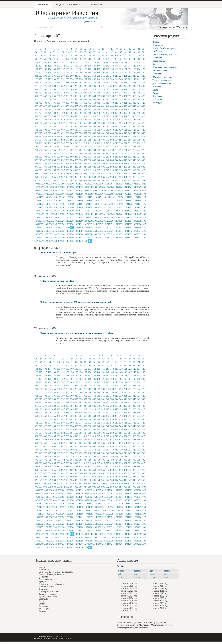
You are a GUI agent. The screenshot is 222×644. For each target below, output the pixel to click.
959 (72, 177)
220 (121, 76)
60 (76, 56)
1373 (134, 231)
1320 (121, 224)
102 (41, 62)
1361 (81, 231)
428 (45, 106)
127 (41, 66)
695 (121, 140)
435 (76, 106)
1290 (99, 221)
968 (112, 177)
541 (103, 120)
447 (130, 106)
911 (81, 170)
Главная (43, 5)
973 (134, 177)
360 (76, 96)
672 (130, 137)
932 (63, 174)
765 (99, 150)
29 (50, 52)
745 (121, 147)
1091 (103, 194)
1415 (99, 238)
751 (36, 150)
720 (121, 143)
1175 (143, 204)
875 (143, 163)
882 (63, 167)
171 (125, 69)
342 (108, 93)
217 (108, 76)
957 (63, 177)
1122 (130, 197)
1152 (41, 204)
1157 (63, 204)
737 (85, 147)
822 (130, 157)
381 (59, 99)
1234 (72, 214)
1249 (139, 214)
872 (130, 163)
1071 (126, 190)
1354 (50, 231)
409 (72, 103)
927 (41, 174)
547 (130, 120)
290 (99, 86)
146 (125, 66)
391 (103, 99)
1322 (130, 224)
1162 (85, 204)
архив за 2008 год (160, 598)
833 (68, 160)
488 (90, 113)
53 (45, 56)
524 (139, 116)
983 (68, 180)
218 (112, 76)
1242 (108, 214)
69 (117, 56)
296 (125, 86)
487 (85, 113)
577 (41, 126)
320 (121, 89)
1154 (50, 204)
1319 (117, 224)
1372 (130, 231)
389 (94, 99)
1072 (130, 190)
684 (72, 140)
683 (68, 140)
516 (103, 116)
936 (81, 174)
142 (108, 66)
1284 (72, 221)
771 (125, 150)
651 (36, 137)
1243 (112, 214)
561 (81, 123)
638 (90, 133)
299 (139, 86)
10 (76, 49)
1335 (77, 228)
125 (143, 62)
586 (81, 126)
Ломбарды (157, 103)
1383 (68, 234)
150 (143, 66)
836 (81, 160)
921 (125, 170)
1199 (139, 207)
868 (112, 163)
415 (99, 103)
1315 (99, 224)
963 (90, 177)
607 (63, 130)
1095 (121, 194)
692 (108, 140)
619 (117, 130)
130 (54, 66)
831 (59, 160)
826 (36, 160)
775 (143, 150)
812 (85, 157)
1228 (45, 214)
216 (103, 76)
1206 (59, 211)
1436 (81, 241)
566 (103, 123)
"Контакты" (68, 638)
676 (36, 140)
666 (103, 137)
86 (81, 59)
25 (143, 49)
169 (117, 69)
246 (125, 79)
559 (72, 123)
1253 (45, 217)
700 (143, 140)
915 (99, 170)
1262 (85, 217)
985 (76, 180)
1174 (139, 204)
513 (90, 116)
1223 (134, 211)
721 (125, 143)
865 (99, 163)
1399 (139, 234)
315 (99, 89)
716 (103, 143)
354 (50, 96)
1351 (36, 231)
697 (130, 140)
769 (117, 150)
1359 (72, 231)
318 (112, 89)
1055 (54, 190)
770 (121, 150)
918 (112, 170)
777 (41, 153)
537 (85, 120)
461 (81, 110)
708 (68, 143)
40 (99, 52)
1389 (94, 234)
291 (103, 86)
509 (72, 116)
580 (54, 126)
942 (108, 174)
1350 (143, 228)
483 (68, 113)
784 (72, 153)
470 (121, 110)
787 (85, 153)
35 (76, 52)
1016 (103, 184)
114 (94, 62)
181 (59, 72)
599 (139, 126)
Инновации (158, 45)
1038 (90, 187)
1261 (81, 217)
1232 (63, 214)
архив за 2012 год (160, 588)
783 (68, 153)
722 (130, 143)
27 (41, 52)
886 (81, 167)
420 (121, 103)
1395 (121, 234)
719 (117, 143)
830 (54, 160)
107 (63, 62)
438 (90, 106)
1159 (72, 204)
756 (59, 150)
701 (36, 143)
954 (50, 177)
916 (103, 170)
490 (99, 113)
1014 (94, 184)
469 (117, 110)
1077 (41, 194)
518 (112, 116)
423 (134, 103)
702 (41, 143)
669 (117, 137)
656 (59, 137)
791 (103, 153)
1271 (126, 217)
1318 (112, 224)
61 (81, 56)
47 (130, 52)
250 (143, 79)
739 (94, 147)
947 (130, 174)
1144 (117, 201)
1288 (90, 221)
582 (63, 126)
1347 (130, 228)
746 (125, 147)
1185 (77, 207)
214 (94, 76)
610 (76, 130)
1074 (139, 190)
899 (139, 167)
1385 (77, 234)
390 (99, 99)
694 (117, 140)
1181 (59, 207)
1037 (85, 187)
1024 (139, 184)
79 (50, 59)
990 (99, 180)
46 (125, 52)
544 (117, 120)
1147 (130, 201)
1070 (121, 190)
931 (59, 174)
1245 (121, 214)
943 (112, 174)
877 (41, 167)
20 (121, 49)
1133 (68, 201)
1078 (45, 194)
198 (134, 72)
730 (54, 147)
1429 (50, 241)
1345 (121, 228)
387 (85, 99)
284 (72, 86)
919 (117, 170)
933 (68, 174)
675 (143, 137)
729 (50, 147)
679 (50, 140)
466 (103, 110)
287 (85, 86)
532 (63, 120)
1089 (94, 194)
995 (121, 180)
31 (59, 52)
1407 (63, 238)
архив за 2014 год (160, 584)
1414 (94, 238)
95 (121, 59)
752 (41, 150)
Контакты (97, 5)
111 (81, 62)
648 (134, 133)
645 (121, 133)
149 (139, 66)
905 (54, 170)
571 (125, 123)
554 (50, 123)
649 (139, 133)
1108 (68, 197)
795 (121, 153)
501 (36, 116)
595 (121, 126)
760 (76, 150)
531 (59, 120)
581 (59, 126)
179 (50, 72)
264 (94, 83)
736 (81, 147)
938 (90, 174)
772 (130, 150)
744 (117, 147)
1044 (117, 187)
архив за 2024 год (129, 588)
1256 (59, 217)
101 (36, 62)
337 (85, 93)
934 (72, 174)
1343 (112, 228)
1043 (112, 187)
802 (41, 157)
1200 (143, 207)
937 (85, 174)
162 (85, 69)
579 (50, 126)
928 (45, 174)
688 (90, 140)
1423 (134, 238)
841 (103, 160)
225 (143, 76)
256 (59, 83)
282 (63, 86)
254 (50, 83)
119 (116, 62)
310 (76, 89)
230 (54, 79)
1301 (36, 224)
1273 (134, 217)
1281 (59, 221)
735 (76, 147)
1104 (50, 197)
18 (112, 49)
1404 (50, 238)
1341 (103, 228)
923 (134, 170)
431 (59, 106)
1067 (108, 190)
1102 (41, 197)
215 (99, 76)
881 (59, 167)
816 (103, 157)
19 (117, 49)
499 (139, 113)
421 (125, 103)
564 (94, 123)
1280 (54, 221)
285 (76, 86)
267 (108, 83)
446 (125, 106)
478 (45, 113)
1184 (72, 207)
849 (139, 160)
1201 (36, 211)
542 (108, 120)
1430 (54, 241)
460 (76, 110)
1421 (126, 238)
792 (108, 153)
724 (139, 143)
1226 (36, 214)
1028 (45, 187)
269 (117, 83)
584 (72, 126)
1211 (81, 211)
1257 (63, 217)
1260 (77, 217)
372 (130, 96)
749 (139, 147)
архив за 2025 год (129, 586)
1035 (77, 187)
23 (134, 49)
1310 (77, 224)
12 (85, 49)
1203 (45, 211)
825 (143, 157)
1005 (54, 184)
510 (76, 116)
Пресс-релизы (159, 61)
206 (59, 76)
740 (99, 147)
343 (112, 93)
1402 (41, 238)
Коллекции (158, 100)
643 (112, 133)
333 (68, 93)
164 (94, 69)
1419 (117, 238)
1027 (41, 187)
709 (72, 143)
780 (54, 153)
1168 (112, 204)
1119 (117, 197)
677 (41, 140)
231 (59, 79)
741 (103, 147)
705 (54, 143)
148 (134, 66)
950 (143, 174)
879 (50, 167)
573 (134, 123)
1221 (126, 211)
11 (81, 49)
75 (143, 56)
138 (90, 66)
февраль (137, 571)
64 (94, 56)
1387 (85, 234)
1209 (72, 211)
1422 (130, 238)
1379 (50, 234)
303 (45, 89)
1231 (59, 214)
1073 (134, 190)
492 (108, 113)
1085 (77, 194)
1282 (63, 221)
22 (130, 49)
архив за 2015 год (129, 611)
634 (72, 133)
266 (103, 83)
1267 (108, 217)
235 (76, 79)
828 (45, 160)
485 (76, 113)
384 (72, 99)
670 (121, 137)
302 (41, 89)
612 (85, 130)
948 (134, 174)
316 (103, 89)
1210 (77, 211)
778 (45, 153)
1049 (139, 187)
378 (45, 99)
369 (117, 96)
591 (103, 126)
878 (45, 167)
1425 (143, 238)
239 (94, 79)
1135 (77, 201)
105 (54, 62)
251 (36, 83)
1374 (139, 231)
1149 (139, 201)
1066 (103, 190)
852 (41, 163)
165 (99, 69)
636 (81, 133)
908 (68, 170)
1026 (36, 187)
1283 (68, 221)
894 (117, 167)
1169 (117, 204)
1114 (94, 197)
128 (45, 66)
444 (117, 106)
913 (90, 170)
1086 (81, 194)
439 (94, 106)
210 (76, 76)
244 (117, 79)
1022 (130, 184)
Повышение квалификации (165, 67)
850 (143, 160)
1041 (103, 187)
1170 (121, 204)
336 (81, 93)
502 (41, 116)
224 (139, 76)
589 (94, 126)
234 (72, 79)
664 (94, 137)
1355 (54, 231)
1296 (126, 221)
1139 (94, 201)
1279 (50, 221)
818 (112, 157)
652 (41, 137)
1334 (72, 228)
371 (125, 96)
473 (134, 110)
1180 (54, 207)
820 (121, 157)
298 (134, 86)
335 (76, 93)
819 (117, 157)
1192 (108, 207)
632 (63, 133)
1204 (50, 211)
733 (68, 147)
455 (54, 110)
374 (139, 96)
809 (72, 157)
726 (36, 147)
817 (108, 157)
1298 (134, 221)
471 (125, 110)
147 (130, 66)
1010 (77, 184)
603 (45, 130)
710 (76, 143)
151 (36, 69)
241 (103, 79)
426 (36, 106)
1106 (59, 197)
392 (108, 99)
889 (94, 167)
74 (139, 56)
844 (117, 160)
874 (139, 163)
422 (130, 103)
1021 (126, 184)
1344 (117, 228)
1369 (117, 231)
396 (125, 99)
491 (103, 113)
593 (112, 126)
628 (45, 133)
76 (36, 59)
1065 (99, 190)
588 (90, 126)
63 (90, 56)
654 (50, 137)
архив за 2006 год (160, 603)
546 (125, 120)
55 (54, 56)
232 (63, 79)
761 (81, 150)
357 (63, 96)
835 (76, 160)
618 (112, 130)
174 (139, 69)
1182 (63, 207)
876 (36, 167)
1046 (126, 187)
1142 (108, 201)
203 (45, 76)
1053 (45, 190)
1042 (108, 187)
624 (139, 130)
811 (81, 157)
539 (94, 120)
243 (112, 79)
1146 (126, 201)
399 (139, 99)
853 (45, 163)
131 (59, 66)
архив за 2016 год (129, 608)
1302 (41, 224)
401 (36, 103)
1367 (108, 231)
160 (76, 69)
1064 (94, 190)
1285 (77, 221)
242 (108, 79)
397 (130, 99)
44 (117, 52)
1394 (117, 234)
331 (59, 93)
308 (68, 89)
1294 (117, 221)
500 (143, 113)
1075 (143, 190)
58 (68, 56)
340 (99, 93)
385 (76, 99)
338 (90, 93)
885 (76, 167)
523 (134, 116)
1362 (85, 231)
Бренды (156, 64)
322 (130, 89)
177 (41, 72)
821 (125, 157)
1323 (134, 224)
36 (81, 52)
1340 (99, 228)
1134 (72, 201)
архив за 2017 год (129, 606)
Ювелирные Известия (67, 13)
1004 (50, 184)
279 (50, 86)
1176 (36, 207)
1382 (63, 234)
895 (121, 167)
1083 (68, 194)
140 (99, 66)
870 (121, 163)
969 (117, 177)
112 (85, 62)
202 (41, 76)
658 (68, 137)
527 (41, 120)
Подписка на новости (70, 5)
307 (63, 89)
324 (139, 89)
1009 (72, 184)
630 (54, 133)
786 (81, 153)
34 (72, 52)
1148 (134, 201)
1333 (68, 228)
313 (90, 89)
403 (45, 103)
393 (112, 99)
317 (108, 89)
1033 (68, 187)
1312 (85, 224)
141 (103, 66)
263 (90, 83)
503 (45, 116)
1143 (112, 201)
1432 (63, 241)
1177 (41, 207)
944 (117, 174)
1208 (68, 211)
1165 (99, 204)
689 (94, 140)
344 (117, 93)
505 (54, 116)
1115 (99, 197)
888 (90, 167)
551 (36, 123)
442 (108, 106)
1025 (143, 184)
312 (85, 89)
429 (50, 106)
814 (94, 157)
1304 (50, 224)
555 (54, 123)
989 (94, 180)
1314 (94, 224)
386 (81, 99)
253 (45, 83)
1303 (45, 224)
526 (36, 120)
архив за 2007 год (160, 601)
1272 (130, 217)
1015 (99, 184)
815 (99, 157)
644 (117, 133)
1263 (90, 217)
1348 (134, 228)
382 (63, 99)
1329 (50, 228)
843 (112, 160)
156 (59, 69)
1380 (54, 234)
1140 (99, 201)
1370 (121, 231)
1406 (59, 238)
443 (112, 106)
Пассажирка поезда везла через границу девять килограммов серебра (77, 333)
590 (99, 126)
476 (36, 113)
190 (99, 72)
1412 (85, 238)
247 (130, 79)
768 (112, 150)
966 (103, 177)
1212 (85, 211)
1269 (117, 217)
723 (134, 143)
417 (108, 103)
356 (59, 96)
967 (108, 177)
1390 (99, 234)
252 (41, 83)
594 (117, 126)
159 (72, 69)
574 (139, 123)
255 (54, 83)
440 (99, 106)
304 (50, 89)
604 (50, 130)
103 (45, 62)
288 (90, 86)
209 (72, 76)
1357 (63, 231)
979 (50, 180)
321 (125, 89)
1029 (50, 187)
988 (90, 180)
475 (143, 110)
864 (94, 163)
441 (103, 106)
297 (130, 86)
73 (134, 56)
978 (45, 180)
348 (134, 93)
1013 (90, 184)
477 (41, 113)
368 (112, 96)
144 (117, 66)
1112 (85, 197)
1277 (41, 221)
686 (81, 140)
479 (50, 113)
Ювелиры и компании (163, 77)
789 (94, 153)
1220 (121, 211)
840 (99, 160)
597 (130, 126)
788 (90, 153)
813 (90, 157)
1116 (103, 197)
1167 (108, 204)
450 (143, 106)
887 (85, 167)
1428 (45, 241)
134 (72, 66)
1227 (41, 214)
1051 (36, 190)
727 (41, 147)
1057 (63, 190)
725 (143, 143)
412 (85, 103)
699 (139, 140)
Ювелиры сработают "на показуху (58, 253)
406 (59, 103)
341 (103, 93)
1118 (112, 197)
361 (81, 96)
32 (63, 52)
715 (99, 143)
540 (99, 120)
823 (134, 157)
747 (130, 147)
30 (54, 52)
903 (45, 170)
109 (72, 62)
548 (134, 120)
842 (108, 160)
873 (134, 163)
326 (36, 93)
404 (50, 103)
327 (41, 93)
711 (81, 143)
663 (90, 137)
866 (103, 163)
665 (99, 137)
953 (45, 177)
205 (54, 76)
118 (112, 62)
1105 (54, 197)
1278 (45, 221)
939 (94, 174)
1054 (50, 190)
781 (59, 153)
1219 (117, 211)
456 (59, 110)
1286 (81, 221)
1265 (99, 217)
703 (45, 143)
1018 (112, 184)
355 (54, 96)
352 (41, 96)
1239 (94, 214)
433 (68, 106)
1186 (81, 207)
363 (90, 96)
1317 (108, 224)
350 (143, 93)
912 (85, 170)
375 (143, 96)
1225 (143, 211)
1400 (143, 234)
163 (90, 69)
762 (85, 150)
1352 (41, 231)
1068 (112, 190)
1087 (85, 194)
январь (121, 571)
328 (45, 93)
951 (36, 177)
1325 (143, 224)
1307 (63, 224)
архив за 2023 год (129, 591)
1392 (108, 234)
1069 (117, 190)
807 (63, 157)
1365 (99, 231)
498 (134, 113)
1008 (68, 184)
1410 (77, 238)
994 (117, 180)
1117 (108, 197)
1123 (134, 197)
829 (50, 160)
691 (103, 140)
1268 (112, 217)
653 (45, 137)
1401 (36, 238)
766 (103, 150)
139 (94, 66)
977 (41, 180)
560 (76, 123)
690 (99, 140)
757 (63, 150)
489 (94, 113)
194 (117, 72)
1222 (130, 211)
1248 (134, 214)
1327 (41, 228)
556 (59, 123)
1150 (143, 201)
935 (76, 174)
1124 (139, 197)
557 (63, 123)
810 (76, 157)
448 (134, 106)
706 (59, 143)
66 (103, 56)
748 (134, 147)
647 (130, 133)
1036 (81, 187)
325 (143, 89)
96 (125, 59)
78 (45, 59)
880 (54, 167)
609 (72, 130)
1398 (134, 234)
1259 (72, 217)
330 (54, 93)
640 (99, 133)
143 (112, 66)
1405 (54, 238)
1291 (103, 221)
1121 (126, 197)
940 (99, 174)
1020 (121, 184)
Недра (155, 90)
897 (130, 167)
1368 (112, 231)
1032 (63, 187)
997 (130, 180)
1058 (68, 190)
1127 (41, 201)
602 (41, 130)
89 (94, 59)
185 (76, 72)
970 (121, 177)
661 (81, 137)
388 (90, 99)
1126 (36, 201)
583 (68, 126)
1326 (36, 228)
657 (63, 137)
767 (108, 150)
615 (99, 130)
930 (54, 174)
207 (63, 76)
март (151, 571)
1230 (54, 214)
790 (99, 153)
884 (72, 167)
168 (112, 69)
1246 (126, 214)
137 (85, 66)
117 (108, 62)
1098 (134, 194)
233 (68, 79)
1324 (139, 224)
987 (85, 180)
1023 (134, 184)
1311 (81, 224)
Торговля (157, 74)
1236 (81, 214)
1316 (103, 224)
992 (108, 180)
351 (36, 96)
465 (99, 110)
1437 (85, 241)
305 (54, 89)
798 (134, 153)
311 (81, 89)
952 (41, 177)
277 (41, 86)
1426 (36, 241)
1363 (90, 231)
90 (99, 59)
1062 (85, 190)
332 (63, 93)
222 (130, 76)
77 (41, 59)
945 (121, 174)
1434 (72, 241)
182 (63, 72)
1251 (36, 217)
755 (54, 150)
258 (68, 83)
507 (63, 116)
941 (103, 174)
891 (103, 167)
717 (108, 143)
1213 (90, 211)
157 (63, 69)
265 (99, 83)
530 (54, 120)
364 (94, 96)
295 (121, 86)
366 (103, 96)
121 (125, 62)
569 (117, 123)
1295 (121, 221)
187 (85, 72)
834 (72, 160)
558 (68, 123)
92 (108, 59)
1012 (85, 184)
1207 (63, 211)
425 (143, 103)
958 (68, 177)
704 (50, 143)
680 (54, 140)
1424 (139, 238)
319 (117, 89)
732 (63, 147)
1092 (108, 194)
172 (130, 69)
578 (45, 126)
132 (63, 66)
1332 (63, 228)
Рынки (156, 93)
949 (139, 174)
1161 (81, 204)
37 (85, 52)
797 (130, 153)
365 (99, 96)
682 (63, 140)
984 (72, 180)
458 (68, 110)
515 (99, 116)
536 (81, 120)
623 (134, 130)
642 (108, 133)
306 (59, 89)
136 (81, 66)
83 (68, 59)
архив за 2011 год (160, 591)
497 (130, 113)
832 (63, 160)
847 (130, 160)
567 (108, 123)
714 (94, 143)
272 (130, 83)
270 (121, 83)
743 (112, 147)
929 (50, 174)
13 (90, 49)
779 (50, 153)
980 (54, 180)
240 (99, 79)
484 (72, 113)
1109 (72, 197)
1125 (143, 197)
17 (108, 49)
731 (59, 147)
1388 (90, 234)
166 (103, 69)
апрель (167, 571)
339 (94, 93)
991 (103, 180)
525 (143, 116)
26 (36, 52)
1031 (59, 187)
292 (108, 86)
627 (41, 133)
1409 (72, 238)
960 (76, 177)
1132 (63, 201)
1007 (63, 184)
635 (76, 133)
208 (68, 76)
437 (85, 106)
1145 (121, 201)
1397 (130, 234)
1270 (121, 217)
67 (108, 56)
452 (41, 110)
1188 (90, 207)
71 (125, 56)
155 (54, 69)
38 (90, 52)
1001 (36, 184)
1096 (126, 194)
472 (130, 110)
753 (45, 150)
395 (121, 99)
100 (143, 59)
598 (134, 126)
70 (121, 56)
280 (54, 86)
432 (63, 106)
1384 (72, 234)
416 (103, 103)
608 (68, 130)
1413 (90, 238)
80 (54, 59)
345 (121, 93)
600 (143, 126)
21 (125, 49)
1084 (72, 194)
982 (63, 180)
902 (41, 170)
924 (139, 170)
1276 (36, 221)
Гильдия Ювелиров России (165, 54)
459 (72, 110)
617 (108, 130)
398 (134, 99)
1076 (36, 194)
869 (117, 163)
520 (121, 116)
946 (125, 174)
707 (63, 143)
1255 (54, 217)
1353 (45, 231)
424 (139, 103)
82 (63, 59)
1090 (99, 194)
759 (72, 150)
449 (139, 106)
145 (121, 66)
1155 (54, 204)
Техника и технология (163, 80)
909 (72, 170)
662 (85, 137)
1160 (77, 204)
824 (139, 157)
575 (143, 123)
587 (85, 126)
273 (134, 83)
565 (99, 123)
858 (68, 163)
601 (36, 130)
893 (112, 167)
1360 (77, 231)
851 (36, 163)
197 (130, 72)
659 (72, 137)
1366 (103, 231)
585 (76, 126)
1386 (81, 234)
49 (139, 52)
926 (36, 174)
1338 (90, 228)
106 (59, 62)
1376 (36, 234)
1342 (108, 228)
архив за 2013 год (160, 586)
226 (36, 79)
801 (36, 157)
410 (76, 103)
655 (54, 137)
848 (134, 160)
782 (63, 153)
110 (76, 62)
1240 (99, 214)
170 (121, 69)
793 (112, 153)
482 (63, 113)
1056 (59, 190)
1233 (68, 214)
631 (59, 133)
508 (68, 116)
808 (68, 157)
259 (72, 83)
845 (121, 160)
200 (143, 72)
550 (143, 120)
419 (117, 103)
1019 (117, 184)
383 (68, 99)
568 (112, 123)
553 (45, 123)
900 (143, 167)
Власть (156, 42)
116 (103, 62)
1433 (68, 241)
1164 (94, 204)
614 (94, 130)
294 (117, 86)
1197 (130, 207)
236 (81, 79)
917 (108, 170)
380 (54, 99)
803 (45, 157)
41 (103, 52)
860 (76, 163)
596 (125, 126)
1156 (59, 204)
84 (72, 59)
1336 (81, 228)
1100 (143, 194)
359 (72, 96)
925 (143, 170)
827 (41, 160)
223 (134, 76)
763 (90, 150)
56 (59, 56)
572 (130, 123)
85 (76, 59)
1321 (126, 224)
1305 (54, 224)
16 (103, 49)
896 (125, 167)
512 (85, 116)
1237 (85, 214)
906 (59, 170)
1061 (81, 190)
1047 (130, 187)
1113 (90, 197)
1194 (117, 207)
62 (85, 56)
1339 (94, 228)
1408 (68, 238)
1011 (81, 184)
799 (139, 153)
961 (81, 177)
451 (36, 110)
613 (90, 130)
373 (134, 96)
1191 (103, 207)
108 (68, 62)
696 (125, 140)
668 (112, 137)
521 (125, 116)
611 (81, 130)
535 (76, 120)
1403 (45, 238)
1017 (108, 184)
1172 (130, 204)
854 (50, 163)
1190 (99, 207)
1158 (68, 204)
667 (108, 137)
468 (112, 110)
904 (50, 170)
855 (54, 163)
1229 (50, 214)
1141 (103, 201)
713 (90, 143)
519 (117, 116)
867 (108, 163)
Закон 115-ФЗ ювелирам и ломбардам (56, 572)
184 (72, 72)
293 (112, 86)
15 (99, 49)
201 (36, 76)
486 (81, 113)
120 (121, 62)
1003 (45, 184)
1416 (103, 238)
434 (72, 106)
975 (143, 177)
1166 (103, 204)
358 (68, 96)
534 (72, 120)
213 (90, 76)
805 (54, 157)
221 (125, 76)
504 (50, 116)
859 (72, 163)
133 (68, 66)
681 (59, 140)
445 (121, 106)
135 (76, 66)
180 (54, 72)
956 (59, 177)
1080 (54, 194)
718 (112, 143)
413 (90, 103)
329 (50, 93)
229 (50, 79)
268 (112, 83)
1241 (103, 214)
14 (94, 49)
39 (94, 52)
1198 (134, 207)
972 (130, 177)
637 (85, 133)
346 (125, 93)
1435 (77, 241)
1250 (143, 214)
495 (121, 113)
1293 (112, 221)
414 (94, 103)
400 (143, 99)
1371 (126, 231)
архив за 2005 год (160, 606)
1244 (117, 214)
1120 (121, 197)
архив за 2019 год (129, 601)
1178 (45, 207)
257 (63, 83)
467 (108, 110)
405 (54, 103)
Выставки (157, 87)
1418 (112, 238)
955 (54, 177)
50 (143, 52)
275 (143, 83)
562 (85, 123)
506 (59, 116)
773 (134, 150)
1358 (68, 231)
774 (139, 150)
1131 (59, 201)
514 (94, 116)
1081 (59, 194)
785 (76, 153)
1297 (130, 221)
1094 (117, 194)
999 (139, 180)
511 (81, 116)
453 (45, 110)
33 (68, 52)
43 (112, 52)
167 (108, 69)
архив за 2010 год (160, 593)
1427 (41, 241)
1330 (54, 228)
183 (68, 72)
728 (45, 147)
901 (36, 170)
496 (125, 113)
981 (59, 180)
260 (76, 83)
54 (50, 56)
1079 (50, 194)
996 (125, 180)
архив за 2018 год (129, 603)
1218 (112, 211)
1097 (130, 194)
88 (90, 59)
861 (81, 163)
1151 (36, 204)
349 (139, 93)
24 (139, 49)
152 (41, 69)
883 (68, 167)
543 (112, 120)
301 (36, 89)
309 (72, 89)
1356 (59, 231)
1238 (90, 214)
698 (134, 140)
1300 (143, 221)
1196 (126, 207)
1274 (139, 217)
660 (76, 137)
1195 (121, 207)
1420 (121, 238)
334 (72, 93)
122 (130, 62)
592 (108, 126)
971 (125, 177)
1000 (143, 180)
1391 (103, 234)
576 (36, 126)
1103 (45, 197)
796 (125, 153)
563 (90, 123)
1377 (41, 234)
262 (85, 83)
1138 (90, 201)
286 (81, 86)
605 (54, 130)
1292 (108, 221)
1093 (112, 194)
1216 (103, 211)
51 (36, 56)
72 (130, 56)
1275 (143, 217)
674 (139, 137)
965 (99, 177)
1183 (68, 207)
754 (50, 150)
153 (45, 69)
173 (134, 69)
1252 (41, 217)
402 (41, 103)
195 (121, 72)
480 (54, 113)
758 (68, 150)
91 (103, 59)
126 (36, 66)
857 (63, 163)
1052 (41, 190)
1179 (50, 207)
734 (72, 147)
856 (59, 163)
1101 (36, 197)
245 (121, 79)
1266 (103, 217)
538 (90, 120)
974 (139, 177)
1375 (143, 231)
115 (99, 62)
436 (81, 106)
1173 (134, 204)
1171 (126, 204)
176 (36, 72)
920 (121, 170)
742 (108, 147)
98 (134, 59)
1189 (94, 207)
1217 (108, 211)
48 (134, 52)
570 (121, 123)
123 (134, 62)
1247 (130, 214)
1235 (77, 214)
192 (108, 72)
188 (90, 72)
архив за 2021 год (129, 596)
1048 (134, 187)
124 (139, 62)
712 (85, 143)
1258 (68, 217)
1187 (85, 207)
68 (112, 56)
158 (68, 69)
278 (45, 86)
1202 (41, 211)
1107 (63, 197)
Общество (157, 58)
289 (94, 86)
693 (112, 140)
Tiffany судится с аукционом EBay (58, 281)
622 (130, 130)
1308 (68, 224)
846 (125, 160)
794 (117, 153)
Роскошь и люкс (160, 71)
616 (103, 130)
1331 (59, 228)
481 (59, 113)
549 (139, 120)
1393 (112, 234)
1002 (41, 184)
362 (85, 96)
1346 (126, 228)
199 (139, 72)
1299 (139, 221)
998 (134, 180)
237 (85, 79)
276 (36, 86)
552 (41, 123)
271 (125, 83)
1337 (85, 228)
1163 (90, 204)
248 (134, 79)
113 (90, 62)
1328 (45, 228)
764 (94, 150)
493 (112, 113)
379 (50, 99)
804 (50, 157)
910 (76, 170)
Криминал (157, 96)
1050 (143, 187)
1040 (99, 187)
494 (117, 113)
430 (54, 106)
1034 (72, 187)
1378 (45, 234)
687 (85, 140)
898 (134, 167)
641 (103, 133)
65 (99, 56)
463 (90, 110)
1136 (81, 201)
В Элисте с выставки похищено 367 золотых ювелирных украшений (76, 302)
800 (143, 153)
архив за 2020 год (129, 598)
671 (125, 137)
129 (50, 66)
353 (45, 96)
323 (134, 89)
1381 (59, 234)
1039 (94, 187)
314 (94, 89)
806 (59, 157)
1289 (94, 221)
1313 (90, 224)
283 (68, 86)
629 (50, 133)
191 (103, 72)
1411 (81, 238)
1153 (45, 204)
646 (125, 133)
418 (112, 103)
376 (36, 99)
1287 (85, 221)
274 (139, 83)
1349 (139, 228)
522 (130, 116)
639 (94, 133)
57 (63, 56)
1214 (94, 211)
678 (45, 140)
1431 (59, 241)
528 (45, 120)
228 (45, 79)
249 (139, 79)
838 (90, 160)
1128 (45, 201)
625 (143, 130)
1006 (59, 184)
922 (130, 170)
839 (94, 160)
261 (81, 83)
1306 (59, 224)
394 (117, 99)
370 (121, 96)
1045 (121, 187)
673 (134, 137)
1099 (139, 194)
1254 (50, 217)
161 (81, 69)
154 (50, 69)
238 (90, 79)
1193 (112, 207)
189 (94, 72)
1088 (90, 194)
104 (50, 62)
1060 (77, 190)
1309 (72, 224)
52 (41, 56)
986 (81, 180)
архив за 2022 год (129, 593)
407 (63, 103)
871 (125, 163)
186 (81, 72)
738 (90, 147)
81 (59, 59)
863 (90, 163)
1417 (108, 238)
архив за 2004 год (160, 608)
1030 (54, 187)
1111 (81, 197)
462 (85, 110)
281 (59, 86)
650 (143, 133)
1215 (99, 211)
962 (85, 177)
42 (108, 52)
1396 (126, 234)
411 (81, 103)
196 (125, 72)
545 (121, 120)
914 (94, 170)
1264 (94, 217)
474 (139, 110)
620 (121, 130)
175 (143, 69)
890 (99, 167)
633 (68, 133)
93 (112, 59)
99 (139, 59)
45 (121, 52)
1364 (94, 231)
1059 (72, 190)
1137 (85, 201)
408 (68, 103)
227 (41, 79)
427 (41, 106)
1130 (54, 201)
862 (85, 163)
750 (143, 147)
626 (36, 133)
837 (85, 160)
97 (130, 59)
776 (36, 153)
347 (130, 93)
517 (108, 116)
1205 (54, 211)
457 (63, 110)
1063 (90, 190)
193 (112, 72)
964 (94, 177)
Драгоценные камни (162, 83)
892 (108, 167)
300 (143, 86)
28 (45, 52)
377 (41, 99)
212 (85, 76)
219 (117, 76)
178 (45, 72)
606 (59, 130)
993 (112, 180)
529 (50, 120)
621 (125, 130)
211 (81, 76)
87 (85, 59)
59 (72, 56)
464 (94, 110)
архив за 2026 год (129, 584)
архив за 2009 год (160, 596)
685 (76, 140)
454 (50, 110)
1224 (139, 211)
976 (36, 180)
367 (108, 96)
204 (50, 76)
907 (63, 170)
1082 (63, 194)
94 (117, 59)
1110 (77, 197)
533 (68, 120)
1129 (50, 201)
